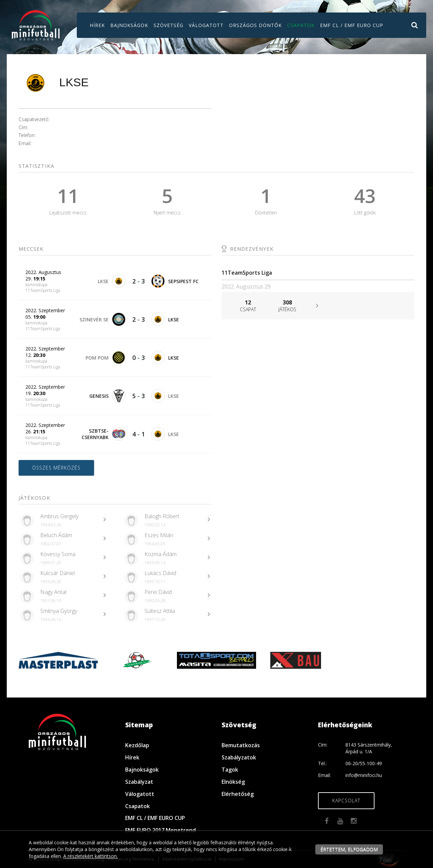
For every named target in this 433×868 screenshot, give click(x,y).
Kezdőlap (137, 745)
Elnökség (233, 782)
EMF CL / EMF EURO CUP (352, 25)
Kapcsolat (346, 801)
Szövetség (168, 25)
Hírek (97, 25)
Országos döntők (255, 25)
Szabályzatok (239, 757)
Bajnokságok (129, 25)
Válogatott (206, 25)
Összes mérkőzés (56, 468)
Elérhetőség (238, 794)
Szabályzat (139, 782)
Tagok (230, 770)
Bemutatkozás (241, 745)
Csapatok (301, 25)
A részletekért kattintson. (90, 856)
